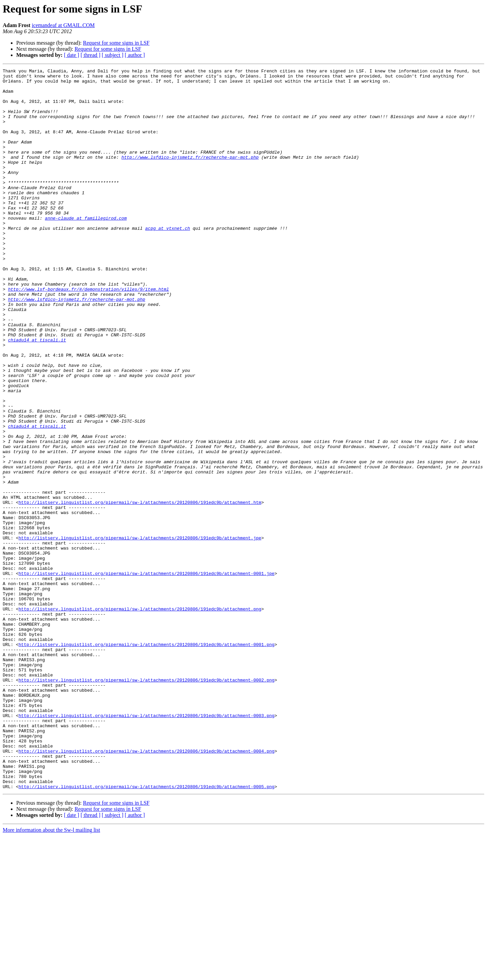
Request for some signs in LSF (116, 43)
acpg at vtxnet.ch (168, 261)
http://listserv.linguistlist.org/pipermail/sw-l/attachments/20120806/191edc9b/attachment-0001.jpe (147, 675)
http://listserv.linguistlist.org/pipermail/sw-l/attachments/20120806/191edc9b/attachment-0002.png (147, 803)
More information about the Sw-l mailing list (51, 974)
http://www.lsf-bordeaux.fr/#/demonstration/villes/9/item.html (89, 334)
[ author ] (135, 55)
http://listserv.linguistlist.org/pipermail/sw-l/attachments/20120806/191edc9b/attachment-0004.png (147, 888)
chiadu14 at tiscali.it (37, 395)
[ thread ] (90, 55)
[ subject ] (113, 55)
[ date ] (72, 55)
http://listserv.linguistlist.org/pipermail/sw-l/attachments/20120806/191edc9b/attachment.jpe (140, 632)
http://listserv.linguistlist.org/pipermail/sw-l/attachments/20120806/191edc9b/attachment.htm (140, 589)
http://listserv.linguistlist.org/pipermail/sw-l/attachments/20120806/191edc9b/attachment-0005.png (147, 931)
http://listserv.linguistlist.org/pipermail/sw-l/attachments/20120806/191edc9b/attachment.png (140, 717)
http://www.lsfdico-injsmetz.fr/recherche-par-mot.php (190, 175)
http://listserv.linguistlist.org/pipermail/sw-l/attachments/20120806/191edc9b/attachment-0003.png (147, 845)
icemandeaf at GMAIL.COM (63, 25)
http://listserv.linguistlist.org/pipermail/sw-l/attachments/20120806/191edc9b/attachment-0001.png (147, 760)
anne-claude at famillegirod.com (86, 248)
